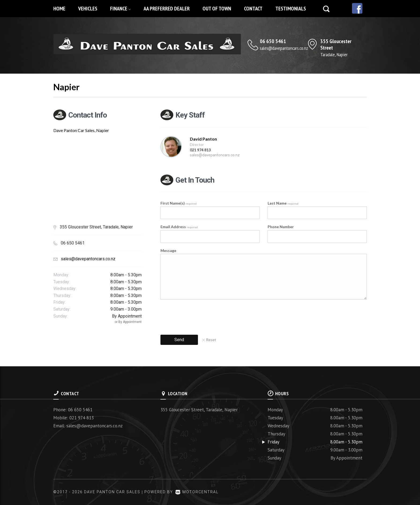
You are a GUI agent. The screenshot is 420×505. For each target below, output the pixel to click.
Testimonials (291, 9)
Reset (209, 340)
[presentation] (201, 315)
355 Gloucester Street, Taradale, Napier (199, 410)
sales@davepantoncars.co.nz (284, 48)
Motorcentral (197, 492)
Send (179, 340)
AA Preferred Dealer (167, 9)
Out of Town (217, 9)
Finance (120, 9)
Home (59, 9)
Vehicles (88, 9)
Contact (253, 9)
